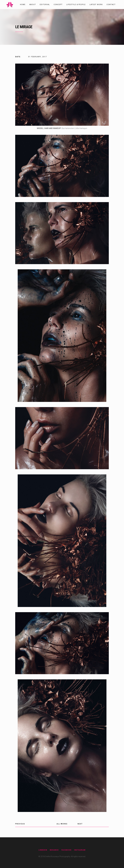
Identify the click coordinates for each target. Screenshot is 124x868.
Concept (58, 5)
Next (80, 824)
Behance (54, 850)
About (33, 5)
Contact (111, 5)
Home (23, 5)
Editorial (45, 5)
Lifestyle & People (76, 5)
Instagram (80, 850)
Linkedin (43, 850)
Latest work (96, 5)
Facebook (66, 850)
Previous (20, 824)
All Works (62, 824)
